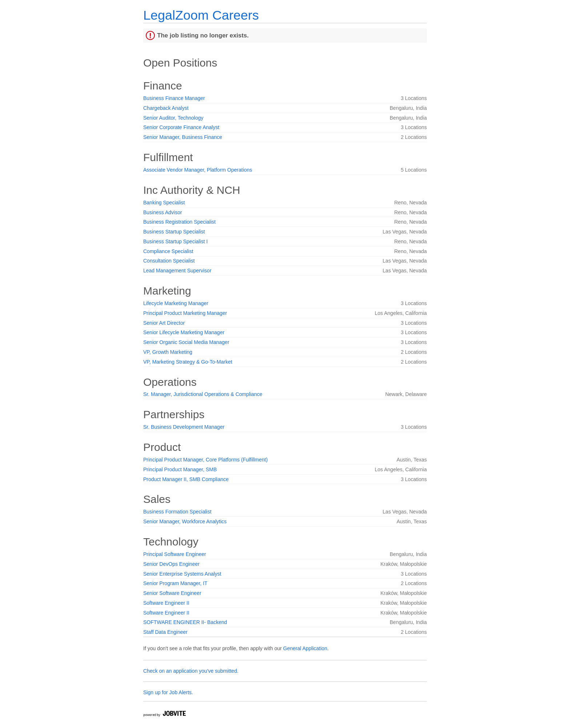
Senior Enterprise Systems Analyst (182, 574)
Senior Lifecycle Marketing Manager (184, 332)
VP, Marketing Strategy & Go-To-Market (188, 362)
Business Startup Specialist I (175, 241)
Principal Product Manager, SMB (180, 469)
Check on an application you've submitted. (191, 671)
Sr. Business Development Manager (184, 427)
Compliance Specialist (168, 251)
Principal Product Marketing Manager (185, 313)
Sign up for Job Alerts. (168, 692)
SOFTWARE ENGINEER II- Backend (185, 622)
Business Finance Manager (174, 98)
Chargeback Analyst (166, 108)
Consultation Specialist (169, 261)
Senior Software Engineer (172, 593)
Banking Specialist (164, 203)
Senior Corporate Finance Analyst (181, 127)
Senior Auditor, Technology (173, 118)
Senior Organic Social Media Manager (186, 342)
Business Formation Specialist (177, 512)
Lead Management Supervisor (177, 271)
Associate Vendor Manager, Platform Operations (198, 170)
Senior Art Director (164, 323)
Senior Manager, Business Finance (183, 137)
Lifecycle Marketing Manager (176, 303)
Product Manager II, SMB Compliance (186, 479)
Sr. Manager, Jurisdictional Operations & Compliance (203, 394)
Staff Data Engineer (165, 632)
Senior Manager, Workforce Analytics (185, 521)
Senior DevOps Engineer (171, 564)
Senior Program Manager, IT (175, 583)
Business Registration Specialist (179, 222)
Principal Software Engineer (175, 554)
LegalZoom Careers (201, 15)
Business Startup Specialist (174, 232)
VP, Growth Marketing (168, 352)
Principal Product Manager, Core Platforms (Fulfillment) (205, 460)
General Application (305, 648)
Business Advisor (163, 212)
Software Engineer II (166, 603)
